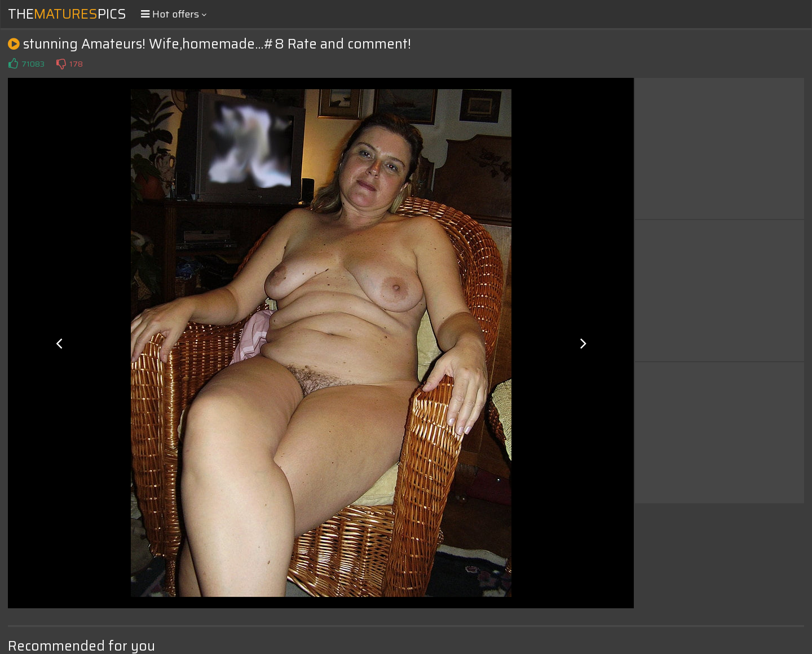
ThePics (67, 14)
